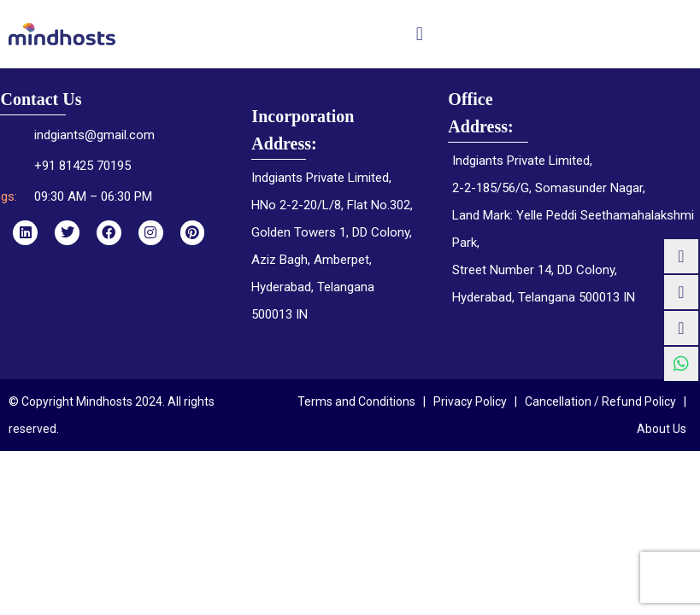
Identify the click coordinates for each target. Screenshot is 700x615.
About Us (662, 429)
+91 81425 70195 (82, 166)
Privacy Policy (470, 401)
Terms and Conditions (356, 401)
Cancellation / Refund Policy (600, 401)
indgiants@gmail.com (94, 135)
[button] (419, 34)
